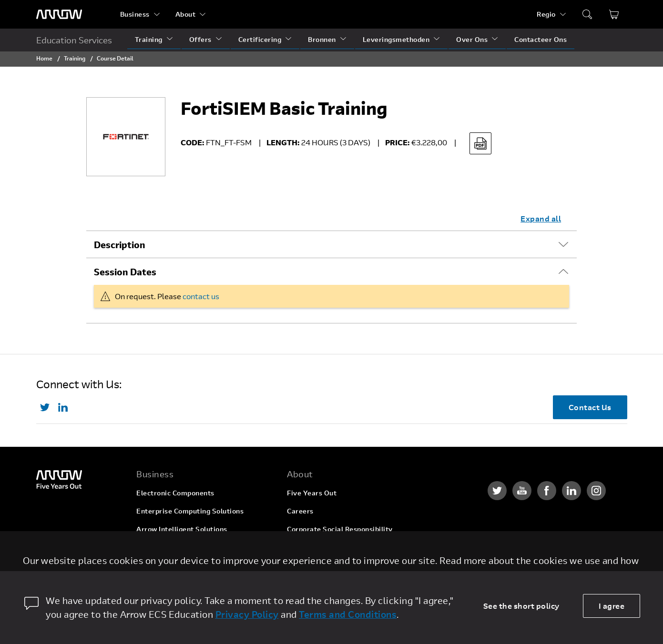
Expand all (541, 218)
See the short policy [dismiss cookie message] (521, 606)
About (186, 14)
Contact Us (590, 407)
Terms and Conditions (348, 614)
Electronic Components (175, 493)
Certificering (260, 39)
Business (135, 14)
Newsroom (305, 565)
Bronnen (322, 39)
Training (149, 39)
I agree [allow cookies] (612, 606)
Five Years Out (312, 493)
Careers (300, 511)
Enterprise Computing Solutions (190, 511)
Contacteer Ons (541, 39)
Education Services (74, 40)
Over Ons (472, 39)
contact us (201, 296)
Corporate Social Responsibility (340, 529)
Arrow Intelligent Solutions (182, 529)
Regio (546, 14)
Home (44, 58)
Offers (200, 39)
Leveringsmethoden (396, 39)
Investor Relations (318, 547)
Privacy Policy (247, 614)
